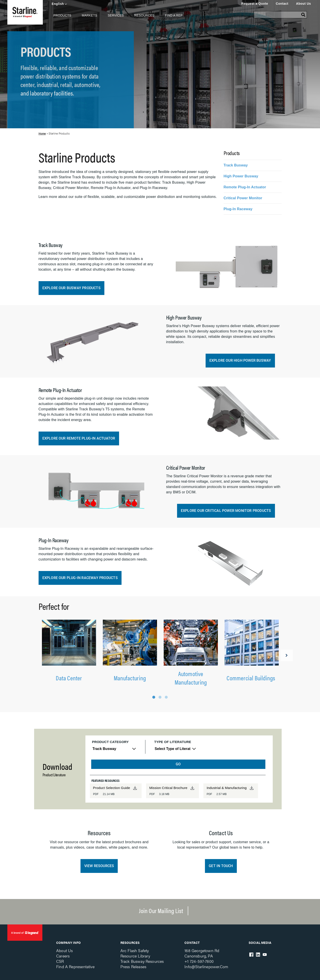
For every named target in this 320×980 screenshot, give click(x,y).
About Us (303, 4)
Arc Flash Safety (135, 950)
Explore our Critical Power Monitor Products (226, 511)
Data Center (69, 678)
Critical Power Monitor (243, 198)
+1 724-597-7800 (199, 961)
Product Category (110, 742)
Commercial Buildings (251, 678)
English (58, 4)
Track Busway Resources (142, 961)
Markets (90, 15)
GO (178, 764)
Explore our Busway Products (71, 288)
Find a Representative (75, 967)
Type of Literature (173, 742)
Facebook (251, 955)
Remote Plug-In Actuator (245, 187)
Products (62, 15)
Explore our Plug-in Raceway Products (80, 578)
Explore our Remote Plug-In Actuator (79, 438)
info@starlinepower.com (206, 967)
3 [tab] (166, 697)
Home (42, 134)
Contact (282, 4)
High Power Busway (241, 176)
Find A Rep (174, 15)
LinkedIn (258, 955)
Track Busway (236, 165)
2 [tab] (160, 697)
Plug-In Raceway (238, 209)
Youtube (265, 955)
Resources (144, 15)
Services (116, 15)
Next (287, 655)
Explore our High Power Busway (240, 360)
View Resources (99, 866)
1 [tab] (154, 697)
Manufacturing (130, 678)
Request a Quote (255, 4)
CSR (60, 961)
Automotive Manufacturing (191, 678)
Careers (63, 956)
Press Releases (133, 967)
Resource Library (135, 956)
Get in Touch (221, 866)
